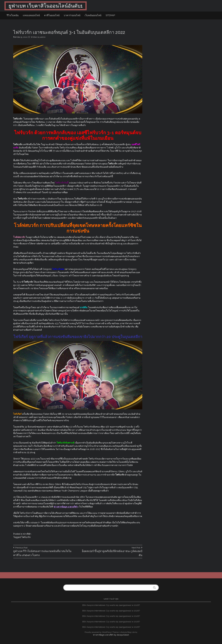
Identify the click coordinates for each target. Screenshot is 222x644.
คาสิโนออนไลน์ (52, 15)
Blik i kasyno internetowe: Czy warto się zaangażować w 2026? (111, 605)
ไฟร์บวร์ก (26, 537)
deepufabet (123, 635)
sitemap (110, 15)
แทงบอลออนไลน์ (31, 15)
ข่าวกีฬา (27, 534)
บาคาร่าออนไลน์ (72, 15)
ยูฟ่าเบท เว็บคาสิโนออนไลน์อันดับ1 (46, 6)
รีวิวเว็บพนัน (13, 15)
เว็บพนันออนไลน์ (93, 15)
